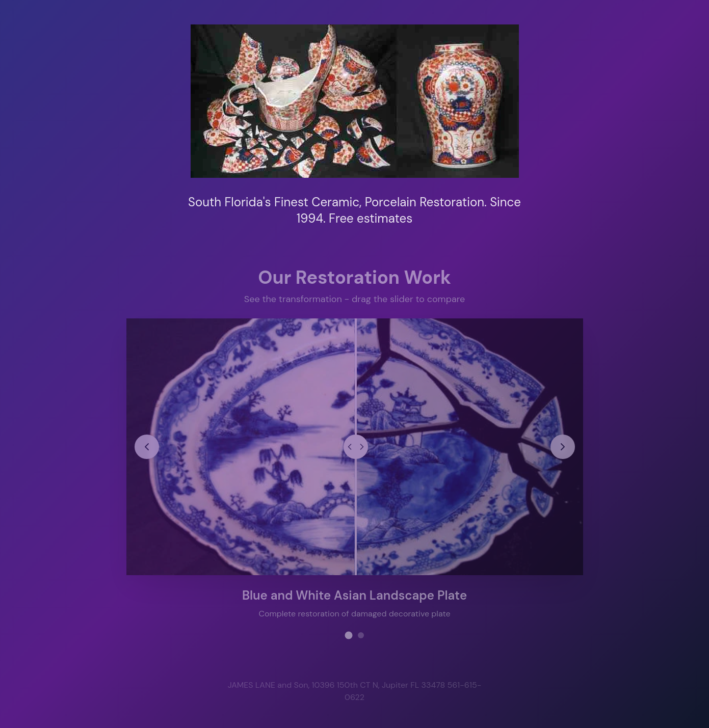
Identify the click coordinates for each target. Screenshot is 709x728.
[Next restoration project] (562, 446)
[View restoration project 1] (348, 635)
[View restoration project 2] (361, 635)
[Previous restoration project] (147, 446)
